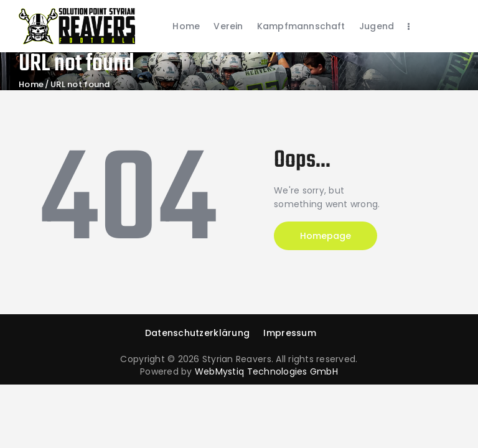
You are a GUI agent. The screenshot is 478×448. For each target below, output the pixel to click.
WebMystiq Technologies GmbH (266, 371)
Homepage (326, 236)
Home (31, 85)
